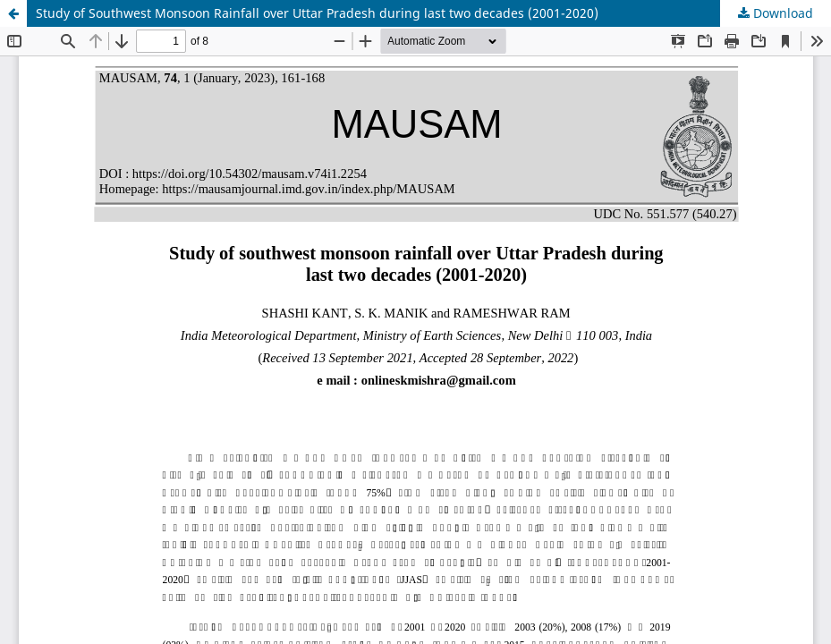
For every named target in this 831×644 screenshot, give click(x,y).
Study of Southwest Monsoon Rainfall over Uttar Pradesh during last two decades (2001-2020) (317, 13)
